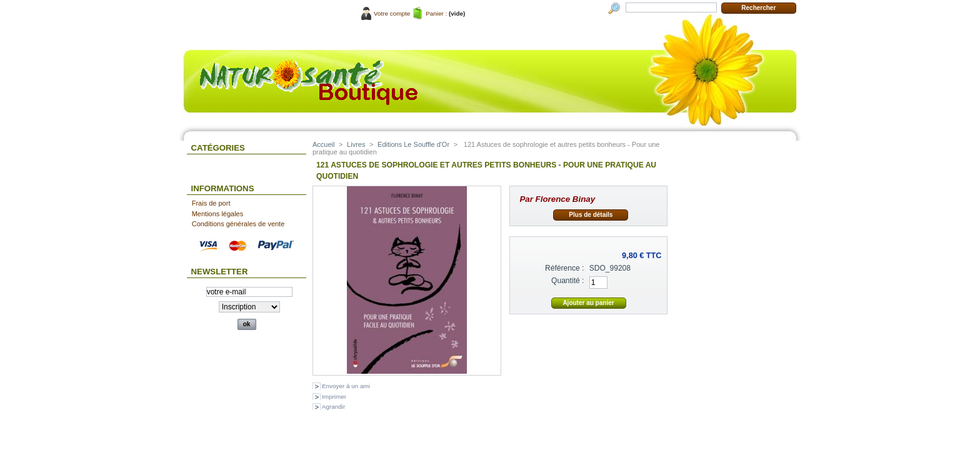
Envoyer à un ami (346, 386)
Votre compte (392, 13)
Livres (356, 144)
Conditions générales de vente (238, 224)
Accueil (323, 144)
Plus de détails (591, 215)
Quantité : (567, 281)
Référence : (565, 268)
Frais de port (211, 203)
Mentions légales (218, 214)
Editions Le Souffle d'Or (413, 144)
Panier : (436, 13)
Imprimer (334, 397)
